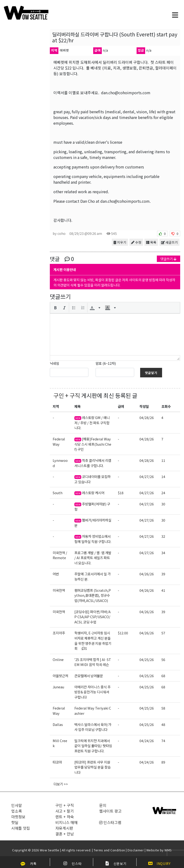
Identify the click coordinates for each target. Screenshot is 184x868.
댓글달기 (151, 373)
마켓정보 (18, 817)
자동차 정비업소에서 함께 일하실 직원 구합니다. (93, 539)
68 (163, 676)
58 (163, 708)
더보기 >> (61, 784)
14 (163, 476)
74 (163, 741)
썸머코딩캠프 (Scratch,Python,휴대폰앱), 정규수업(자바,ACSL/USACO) (93, 595)
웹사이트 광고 (110, 811)
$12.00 (123, 633)
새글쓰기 (169, 242)
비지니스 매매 (66, 822)
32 (163, 536)
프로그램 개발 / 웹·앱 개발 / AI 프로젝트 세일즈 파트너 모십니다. (93, 558)
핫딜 (15, 822)
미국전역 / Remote (60, 555)
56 (163, 659)
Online (58, 659)
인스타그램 (110, 822)
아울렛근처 (60, 676)
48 (163, 724)
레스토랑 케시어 (89, 493)
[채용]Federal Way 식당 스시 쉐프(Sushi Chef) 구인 (93, 444)
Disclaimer (136, 850)
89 (163, 762)
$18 (121, 493)
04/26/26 (147, 574)
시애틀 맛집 (21, 828)
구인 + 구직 (67, 395)
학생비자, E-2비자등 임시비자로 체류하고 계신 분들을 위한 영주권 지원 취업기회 (93, 641)
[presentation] (55, 308)
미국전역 (59, 590)
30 (163, 504)
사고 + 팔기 (65, 811)
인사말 (17, 805)
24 (163, 493)
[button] (55, 308)
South (58, 493)
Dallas (58, 724)
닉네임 (54, 363)
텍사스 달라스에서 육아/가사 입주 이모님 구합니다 (93, 727)
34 (163, 553)
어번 (56, 574)
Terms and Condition (109, 850)
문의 (103, 805)
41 (163, 590)
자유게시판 (64, 828)
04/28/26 (147, 417)
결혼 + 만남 (65, 834)
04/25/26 (147, 659)
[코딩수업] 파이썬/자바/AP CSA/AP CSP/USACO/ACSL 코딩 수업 (92, 617)
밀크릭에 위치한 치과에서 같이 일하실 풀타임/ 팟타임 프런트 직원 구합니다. (93, 746)
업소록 (17, 811)
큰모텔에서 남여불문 (89, 676)
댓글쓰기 (169, 259)
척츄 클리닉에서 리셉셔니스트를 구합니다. (93, 463)
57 (163, 633)
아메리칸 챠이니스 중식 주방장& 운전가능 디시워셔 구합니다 (92, 692)
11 (163, 460)
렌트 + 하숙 (65, 817)
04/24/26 (147, 741)
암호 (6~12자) (106, 363)
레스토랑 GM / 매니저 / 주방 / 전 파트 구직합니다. (92, 423)
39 (163, 574)
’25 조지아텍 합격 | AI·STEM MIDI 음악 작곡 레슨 (93, 662)
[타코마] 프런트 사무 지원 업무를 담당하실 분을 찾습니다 (92, 767)
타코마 (57, 762)
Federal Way (59, 441)
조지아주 (59, 633)
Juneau (58, 687)
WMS (168, 850)
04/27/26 (147, 476)
